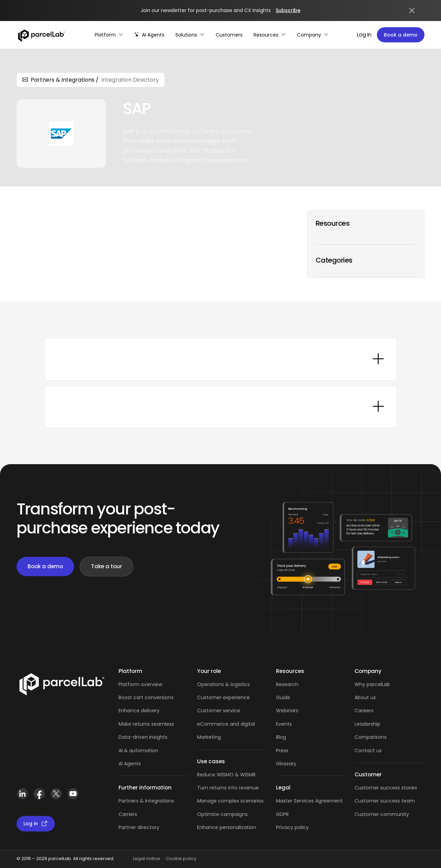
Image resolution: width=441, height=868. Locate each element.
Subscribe (288, 10)
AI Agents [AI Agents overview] (130, 764)
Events (284, 724)
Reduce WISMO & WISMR (226, 775)
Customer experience (223, 697)
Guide (283, 697)
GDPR (282, 814)
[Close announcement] (412, 11)
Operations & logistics (223, 684)
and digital (242, 724)
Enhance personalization (227, 827)
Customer (210, 711)
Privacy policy (292, 827)
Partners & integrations (146, 801)
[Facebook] (39, 794)
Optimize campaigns (222, 814)
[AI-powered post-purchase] (149, 35)
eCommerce (213, 724)
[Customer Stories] (229, 35)
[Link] (61, 683)
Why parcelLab (372, 684)
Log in (364, 35)
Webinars (287, 711)
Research (287, 684)
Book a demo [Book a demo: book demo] (45, 566)
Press (282, 750)
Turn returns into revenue (228, 788)
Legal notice (147, 859)
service (232, 711)
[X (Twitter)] (56, 794)
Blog (281, 737)
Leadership (367, 724)
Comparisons (371, 737)
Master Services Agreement (309, 801)
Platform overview (140, 684)
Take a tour (106, 566)
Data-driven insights (143, 737)
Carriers (128, 814)
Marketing (209, 737)
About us (365, 697)
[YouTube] (73, 794)
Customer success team (385, 801)
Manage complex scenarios (230, 801)
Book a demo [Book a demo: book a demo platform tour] (401, 35)
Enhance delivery (139, 711)
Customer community (382, 814)
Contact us (368, 750)
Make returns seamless (146, 724)
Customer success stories (386, 788)
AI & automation (138, 750)
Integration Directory (130, 80)
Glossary (286, 764)
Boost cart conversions (146, 697)
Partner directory (139, 827)
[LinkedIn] (22, 794)
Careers (364, 711)
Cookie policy (181, 859)
